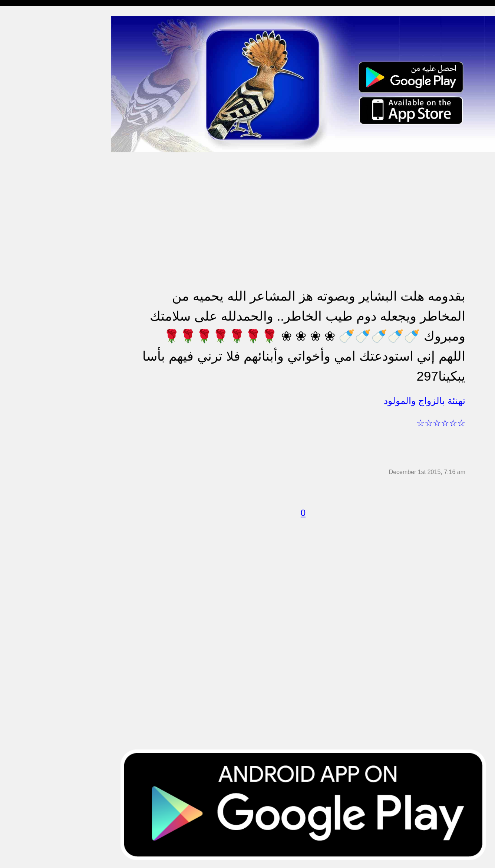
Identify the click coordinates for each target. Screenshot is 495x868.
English (15, 308)
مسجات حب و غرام (29, 223)
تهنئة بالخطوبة (22, 194)
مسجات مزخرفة (25, 165)
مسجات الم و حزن (28, 108)
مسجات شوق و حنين (31, 66)
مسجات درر (20, 408)
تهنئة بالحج (18, 180)
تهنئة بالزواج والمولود (31, 208)
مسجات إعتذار (23, 123)
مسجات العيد (21, 294)
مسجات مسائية (24, 51)
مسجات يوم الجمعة (29, 323)
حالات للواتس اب (26, 151)
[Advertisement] (303, 205)
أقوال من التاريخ (25, 351)
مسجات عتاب (22, 237)
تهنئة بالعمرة (21, 251)
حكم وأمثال (19, 365)
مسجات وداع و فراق (30, 80)
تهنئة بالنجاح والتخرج (30, 266)
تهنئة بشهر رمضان (27, 280)
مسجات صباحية (24, 94)
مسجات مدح (21, 37)
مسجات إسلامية (25, 23)
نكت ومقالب (21, 394)
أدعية (12, 337)
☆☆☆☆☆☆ (441, 423)
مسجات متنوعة (24, 137)
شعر (11, 380)
